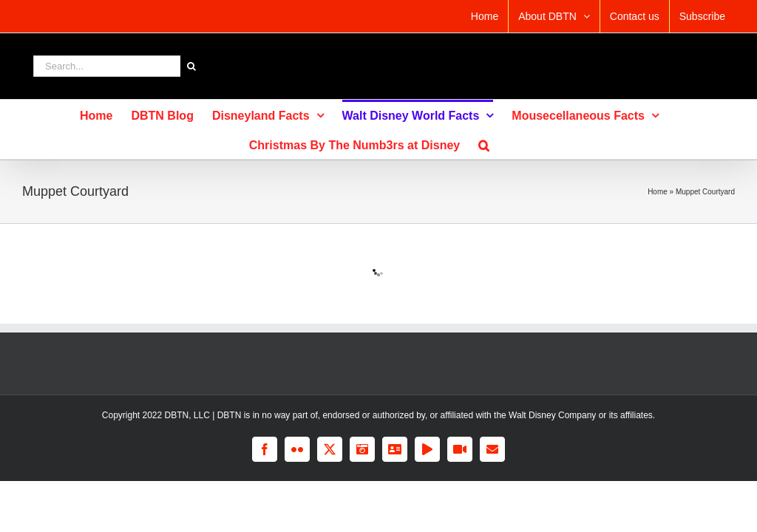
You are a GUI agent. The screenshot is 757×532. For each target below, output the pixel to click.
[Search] (191, 66)
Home (658, 192)
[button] (484, 144)
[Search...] (107, 66)
